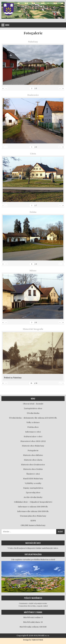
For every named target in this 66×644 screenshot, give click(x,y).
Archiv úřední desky (33, 497)
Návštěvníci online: (32, 617)
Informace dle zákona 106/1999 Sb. (33, 511)
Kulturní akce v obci (33, 437)
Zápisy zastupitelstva (33, 488)
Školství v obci (33, 474)
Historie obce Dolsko (33, 469)
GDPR (33, 521)
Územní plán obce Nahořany (33, 516)
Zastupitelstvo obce (33, 408)
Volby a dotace (33, 422)
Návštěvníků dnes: (32, 622)
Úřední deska (33, 413)
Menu (7, 25)
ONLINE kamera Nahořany (33, 525)
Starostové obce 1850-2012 (33, 441)
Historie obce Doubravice (33, 465)
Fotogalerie (33, 33)
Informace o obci (33, 432)
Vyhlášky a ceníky (33, 483)
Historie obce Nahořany (33, 446)
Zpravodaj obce (33, 493)
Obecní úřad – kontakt (33, 404)
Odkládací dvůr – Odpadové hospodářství (33, 502)
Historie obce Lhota (33, 460)
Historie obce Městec (33, 455)
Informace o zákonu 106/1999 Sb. (33, 507)
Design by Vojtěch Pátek (33, 640)
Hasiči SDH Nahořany (33, 479)
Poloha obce (33, 427)
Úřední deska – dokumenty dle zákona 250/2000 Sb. (33, 418)
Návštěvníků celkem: (29, 627)
